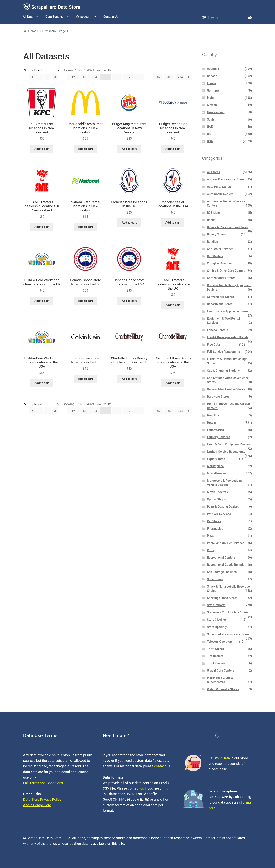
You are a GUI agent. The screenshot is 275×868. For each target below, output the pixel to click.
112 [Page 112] (72, 77)
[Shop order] (42, 70)
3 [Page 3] (55, 77)
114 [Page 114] (95, 77)
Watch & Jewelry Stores (223, 689)
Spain (211, 119)
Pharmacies (215, 528)
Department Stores (220, 304)
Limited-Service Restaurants (226, 452)
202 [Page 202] (158, 77)
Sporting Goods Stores (222, 598)
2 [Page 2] (47, 77)
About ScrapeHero (37, 805)
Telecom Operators (220, 642)
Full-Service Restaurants (224, 352)
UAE (210, 127)
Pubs (210, 550)
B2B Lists (213, 213)
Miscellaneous (217, 473)
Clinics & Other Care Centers (226, 271)
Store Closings (217, 620)
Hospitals (213, 415)
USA (210, 141)
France (212, 83)
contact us (162, 766)
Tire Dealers (215, 656)
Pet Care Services (219, 514)
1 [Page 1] (40, 77)
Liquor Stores (216, 459)
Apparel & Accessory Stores (226, 179)
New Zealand (216, 112)
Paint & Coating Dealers (223, 507)
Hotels (211, 423)
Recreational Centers (221, 557)
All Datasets (48, 31)
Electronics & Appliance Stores (228, 311)
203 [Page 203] (169, 77)
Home (32, 31)
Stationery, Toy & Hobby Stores (228, 612)
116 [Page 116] (117, 77)
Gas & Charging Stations (223, 371)
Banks (211, 220)
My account (83, 17)
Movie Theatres (217, 492)
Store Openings (217, 627)
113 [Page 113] (84, 77)
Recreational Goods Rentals (226, 565)
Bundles (212, 242)
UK (209, 134)
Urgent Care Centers (221, 671)
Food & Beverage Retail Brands (228, 337)
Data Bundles (55, 17)
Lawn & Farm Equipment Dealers (229, 444)
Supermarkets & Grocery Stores (228, 634)
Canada (212, 76)
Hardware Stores (218, 397)
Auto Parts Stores (219, 187)
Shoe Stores (215, 579)
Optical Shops (216, 499)
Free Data (213, 344)
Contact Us (111, 17)
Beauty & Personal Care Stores (228, 227)
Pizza (211, 536)
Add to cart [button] (42, 149)
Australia (213, 69)
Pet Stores (214, 521)
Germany (213, 90)
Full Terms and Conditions (43, 783)
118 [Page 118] (139, 77)
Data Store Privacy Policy (42, 799)
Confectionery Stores (221, 278)
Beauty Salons (217, 234)
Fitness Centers (218, 330)
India (210, 98)
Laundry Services (219, 437)
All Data (28, 17)
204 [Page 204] (180, 77)
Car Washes (215, 256)
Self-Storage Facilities (222, 572)
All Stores (214, 172)
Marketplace (215, 466)
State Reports (216, 605)
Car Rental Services (220, 249)
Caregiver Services (220, 263)
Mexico (212, 105)
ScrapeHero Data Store (56, 7)
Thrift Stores (216, 649)
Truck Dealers (216, 663)
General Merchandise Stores (226, 389)
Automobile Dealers (220, 194)
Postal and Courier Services (226, 543)
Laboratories (216, 430)
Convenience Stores (220, 297)
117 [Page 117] (128, 77)
